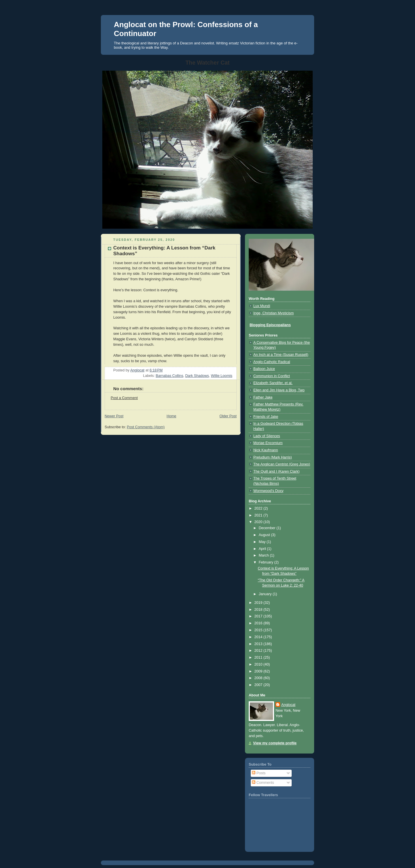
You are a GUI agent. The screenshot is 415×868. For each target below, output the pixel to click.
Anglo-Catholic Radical (272, 362)
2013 (259, 644)
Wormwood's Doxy (268, 491)
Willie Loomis (222, 376)
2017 (259, 616)
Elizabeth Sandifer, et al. (273, 383)
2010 (259, 664)
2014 (259, 637)
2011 (259, 657)
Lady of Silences (267, 436)
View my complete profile (275, 743)
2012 (259, 651)
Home (171, 416)
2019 (259, 603)
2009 (259, 671)
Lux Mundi (262, 306)
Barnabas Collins (169, 376)
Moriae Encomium (268, 443)
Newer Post (114, 416)
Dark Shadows (197, 376)
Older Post (228, 416)
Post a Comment (124, 398)
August (265, 535)
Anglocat (288, 705)
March (264, 555)
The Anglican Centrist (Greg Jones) (282, 464)
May (263, 542)
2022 (259, 508)
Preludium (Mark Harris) (273, 457)
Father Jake (263, 397)
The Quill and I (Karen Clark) (276, 471)
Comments (263, 783)
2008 (259, 678)
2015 (259, 630)
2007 (259, 685)
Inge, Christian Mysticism (273, 313)
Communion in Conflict (272, 376)
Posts (259, 773)
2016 (259, 623)
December (268, 528)
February (267, 562)
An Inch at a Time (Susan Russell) (281, 355)
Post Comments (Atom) (146, 427)
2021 (259, 515)
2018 (259, 610)
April (263, 549)
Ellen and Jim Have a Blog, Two (279, 390)
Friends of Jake (266, 417)
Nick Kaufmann (266, 450)
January (266, 594)
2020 (259, 522)
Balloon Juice (264, 369)
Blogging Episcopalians (270, 325)
